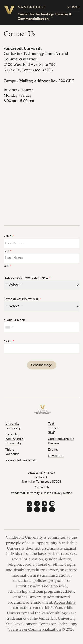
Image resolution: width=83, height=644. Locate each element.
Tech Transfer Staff (54, 428)
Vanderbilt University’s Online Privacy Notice (41, 493)
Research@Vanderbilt (20, 460)
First (6, 251)
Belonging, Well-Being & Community (14, 439)
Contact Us (41, 487)
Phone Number (14, 320)
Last (6, 266)
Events (53, 450)
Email (8, 341)
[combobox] (9, 327)
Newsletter (56, 456)
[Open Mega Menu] (73, 7)
